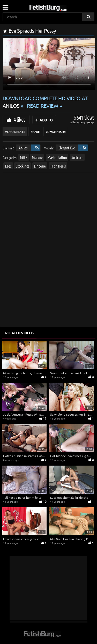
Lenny (83, 122)
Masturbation (57, 157)
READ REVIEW (43, 106)
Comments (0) (56, 132)
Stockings (23, 166)
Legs (8, 166)
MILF (24, 157)
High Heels (58, 166)
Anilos (23, 148)
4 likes (19, 119)
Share (35, 132)
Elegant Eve (67, 148)
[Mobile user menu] (5, 5)
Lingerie (40, 166)
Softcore (77, 157)
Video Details (15, 132)
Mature (37, 157)
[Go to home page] (58, 7)
